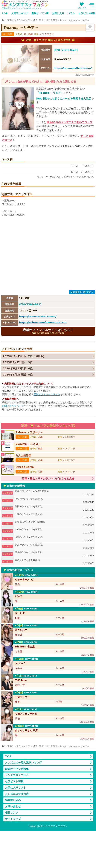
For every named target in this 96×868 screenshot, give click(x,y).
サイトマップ (13, 856)
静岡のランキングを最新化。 (55, 545)
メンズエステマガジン (25, 4)
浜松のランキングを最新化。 (55, 538)
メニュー (91, 5)
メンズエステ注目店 (17, 831)
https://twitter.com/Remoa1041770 (43, 360)
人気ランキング (20, 13)
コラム (71, 13)
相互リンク (12, 850)
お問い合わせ (13, 844)
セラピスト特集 (14, 819)
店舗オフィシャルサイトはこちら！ (48, 368)
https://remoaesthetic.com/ (73, 68)
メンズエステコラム (17, 812)
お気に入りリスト (16, 825)
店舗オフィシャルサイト (47, 432)
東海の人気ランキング (19, 20)
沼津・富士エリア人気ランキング (49, 20)
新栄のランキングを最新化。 (55, 584)
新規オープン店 (40, 13)
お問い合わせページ (13, 443)
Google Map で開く (82, 329)
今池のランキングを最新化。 (55, 576)
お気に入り (82, 8)
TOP (5, 13)
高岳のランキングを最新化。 (55, 591)
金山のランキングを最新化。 (55, 568)
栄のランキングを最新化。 (55, 599)
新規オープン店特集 (17, 806)
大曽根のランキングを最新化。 (55, 561)
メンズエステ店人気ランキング (23, 800)
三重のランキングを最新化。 (55, 553)
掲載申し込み (13, 837)
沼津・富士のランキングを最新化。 (55, 530)
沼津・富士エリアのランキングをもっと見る (48, 516)
